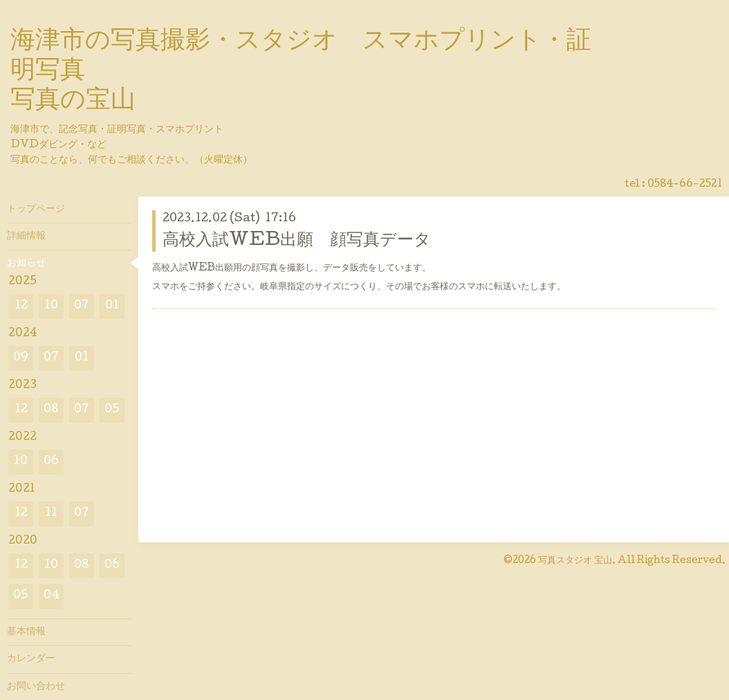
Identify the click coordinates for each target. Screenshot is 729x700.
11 (51, 514)
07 (82, 306)
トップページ (36, 210)
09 (21, 358)
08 (51, 410)
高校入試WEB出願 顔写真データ (297, 241)
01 (112, 306)
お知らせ (26, 264)
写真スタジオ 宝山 (575, 561)
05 (112, 410)
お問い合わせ (36, 687)
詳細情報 (26, 237)
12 (21, 306)
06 (51, 462)
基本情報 (26, 632)
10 (51, 306)
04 (52, 596)
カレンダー (31, 659)
